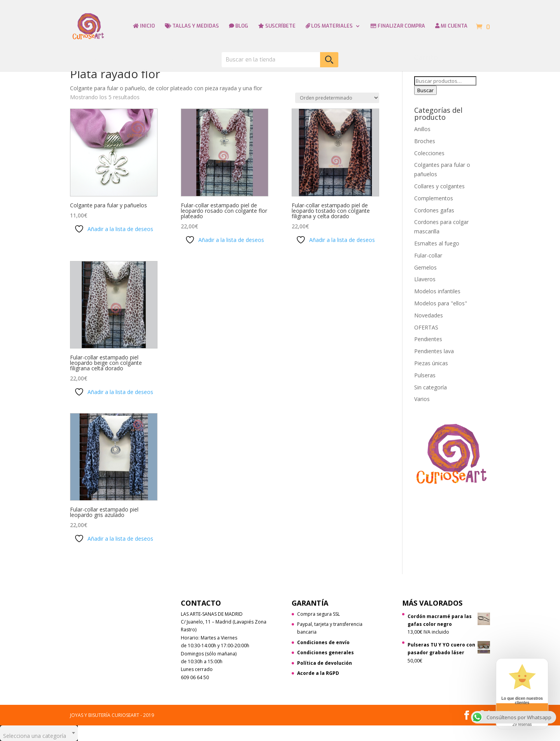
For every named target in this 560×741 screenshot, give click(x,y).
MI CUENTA (451, 26)
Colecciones (429, 153)
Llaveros (425, 279)
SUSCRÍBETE (277, 26)
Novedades (429, 315)
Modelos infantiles (437, 291)
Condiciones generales (325, 653)
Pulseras (425, 375)
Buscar (425, 90)
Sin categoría (430, 387)
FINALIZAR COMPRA (398, 26)
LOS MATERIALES (329, 26)
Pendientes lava (434, 351)
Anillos (422, 129)
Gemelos (425, 267)
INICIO (144, 26)
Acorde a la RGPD (318, 673)
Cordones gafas (434, 210)
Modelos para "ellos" (441, 303)
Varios (422, 399)
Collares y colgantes (439, 186)
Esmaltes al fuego (437, 243)
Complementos (434, 198)
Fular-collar (428, 255)
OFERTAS (426, 327)
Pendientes (428, 339)
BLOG (239, 26)
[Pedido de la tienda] (337, 98)
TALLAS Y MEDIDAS (192, 26)
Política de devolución (325, 663)
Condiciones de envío (323, 642)
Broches (425, 141)
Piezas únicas (431, 363)
